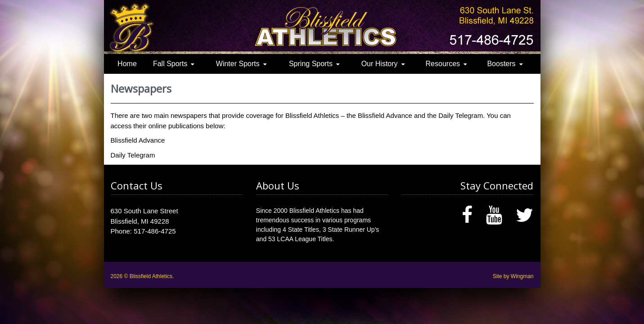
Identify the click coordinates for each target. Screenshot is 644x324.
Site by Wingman (513, 276)
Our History (380, 64)
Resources (443, 64)
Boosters (501, 64)
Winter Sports (238, 64)
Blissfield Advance (138, 140)
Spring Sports (311, 64)
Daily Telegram (133, 155)
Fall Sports (170, 64)
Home (127, 64)
